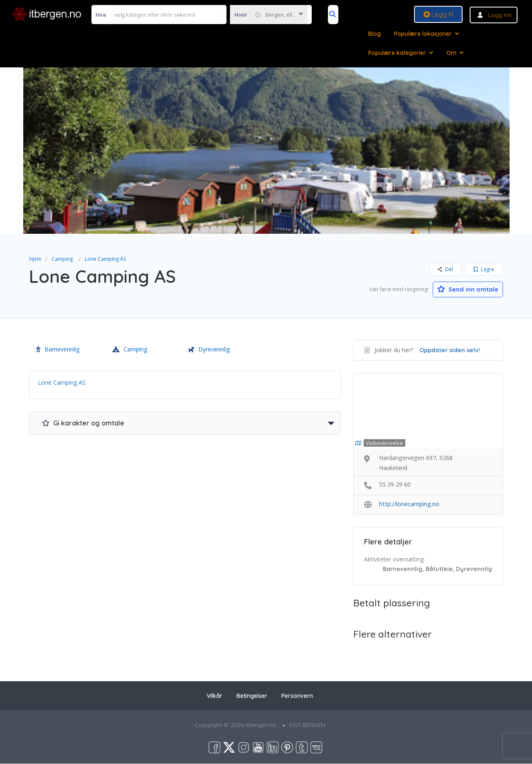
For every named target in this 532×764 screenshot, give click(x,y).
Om (451, 53)
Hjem (35, 259)
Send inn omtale (463, 289)
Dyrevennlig (209, 350)
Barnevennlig (58, 350)
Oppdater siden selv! (450, 351)
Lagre (484, 269)
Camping (62, 259)
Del (445, 269)
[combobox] (269, 15)
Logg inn (500, 15)
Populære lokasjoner (423, 34)
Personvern (297, 696)
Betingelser (252, 696)
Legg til (438, 14)
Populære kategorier (397, 53)
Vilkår (214, 696)
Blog (374, 34)
